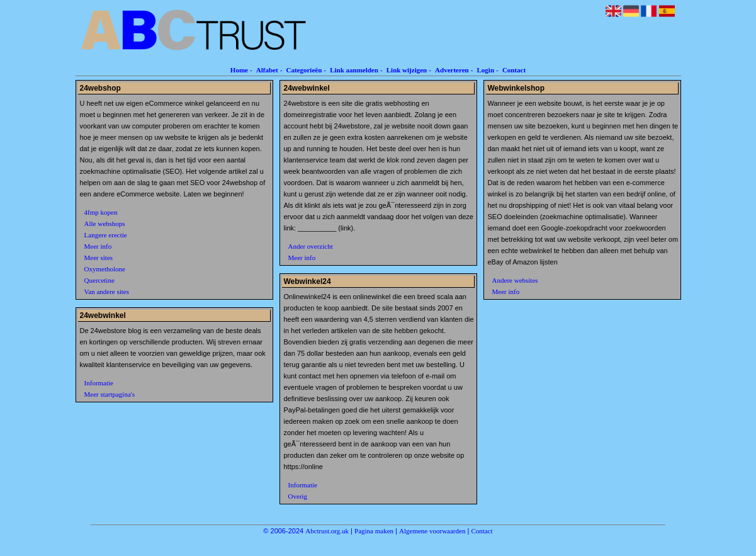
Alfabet (267, 70)
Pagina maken (374, 531)
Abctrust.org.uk (327, 531)
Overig (298, 496)
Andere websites (515, 280)
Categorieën (304, 70)
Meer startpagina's (110, 394)
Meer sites (99, 258)
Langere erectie (106, 235)
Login (486, 70)
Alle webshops (105, 224)
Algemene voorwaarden (432, 531)
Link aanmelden (354, 70)
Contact (514, 70)
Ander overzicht (311, 246)
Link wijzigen (407, 70)
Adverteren (452, 70)
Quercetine (99, 280)
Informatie (99, 383)
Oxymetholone (105, 269)
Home (239, 70)
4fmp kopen (101, 212)
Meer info (98, 246)
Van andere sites (107, 292)
